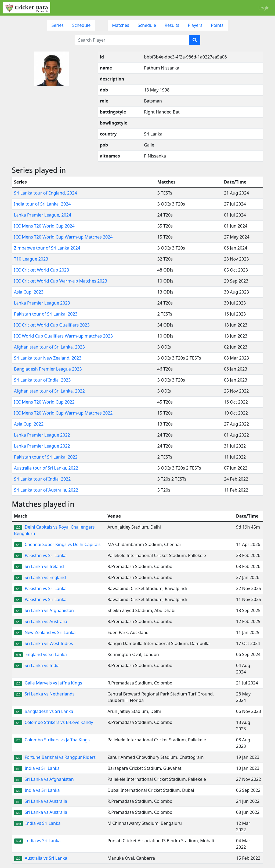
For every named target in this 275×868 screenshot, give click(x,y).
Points (217, 25)
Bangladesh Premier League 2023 (48, 369)
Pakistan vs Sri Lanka (40, 555)
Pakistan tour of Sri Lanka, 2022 (46, 457)
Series (58, 25)
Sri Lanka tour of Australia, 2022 (46, 490)
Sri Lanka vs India (37, 665)
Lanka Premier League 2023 (42, 303)
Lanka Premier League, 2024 (43, 215)
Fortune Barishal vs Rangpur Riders (55, 757)
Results (172, 25)
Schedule (81, 25)
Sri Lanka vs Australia (41, 621)
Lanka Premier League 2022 (42, 435)
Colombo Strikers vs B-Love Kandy (54, 722)
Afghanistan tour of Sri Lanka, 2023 (49, 347)
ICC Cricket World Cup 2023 (41, 270)
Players (195, 25)
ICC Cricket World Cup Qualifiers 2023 (52, 325)
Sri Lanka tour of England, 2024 (46, 193)
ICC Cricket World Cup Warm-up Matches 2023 (61, 281)
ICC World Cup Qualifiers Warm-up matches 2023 (63, 336)
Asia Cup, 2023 (29, 292)
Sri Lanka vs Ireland (39, 566)
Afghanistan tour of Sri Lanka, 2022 (49, 391)
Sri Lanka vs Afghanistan (44, 610)
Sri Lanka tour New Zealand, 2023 (48, 358)
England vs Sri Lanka (40, 654)
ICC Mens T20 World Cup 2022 (44, 402)
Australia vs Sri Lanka (41, 858)
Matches (121, 25)
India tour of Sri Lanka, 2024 (42, 204)
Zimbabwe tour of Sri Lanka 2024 (47, 248)
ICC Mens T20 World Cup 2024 (44, 226)
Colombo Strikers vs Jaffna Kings (52, 740)
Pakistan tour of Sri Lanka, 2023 (46, 314)
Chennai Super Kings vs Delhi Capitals (57, 544)
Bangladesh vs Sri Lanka (44, 711)
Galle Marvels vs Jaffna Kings (48, 683)
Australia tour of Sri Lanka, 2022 (46, 468)
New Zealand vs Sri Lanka (45, 632)
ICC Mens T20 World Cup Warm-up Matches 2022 (63, 413)
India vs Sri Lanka (37, 768)
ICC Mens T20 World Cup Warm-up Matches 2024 (63, 237)
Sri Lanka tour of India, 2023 (42, 380)
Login (264, 8)
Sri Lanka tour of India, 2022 (42, 479)
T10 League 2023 (31, 259)
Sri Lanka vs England (40, 577)
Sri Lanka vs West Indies (43, 643)
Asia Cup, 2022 (29, 424)
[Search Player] (132, 40)
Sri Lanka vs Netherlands (44, 694)
